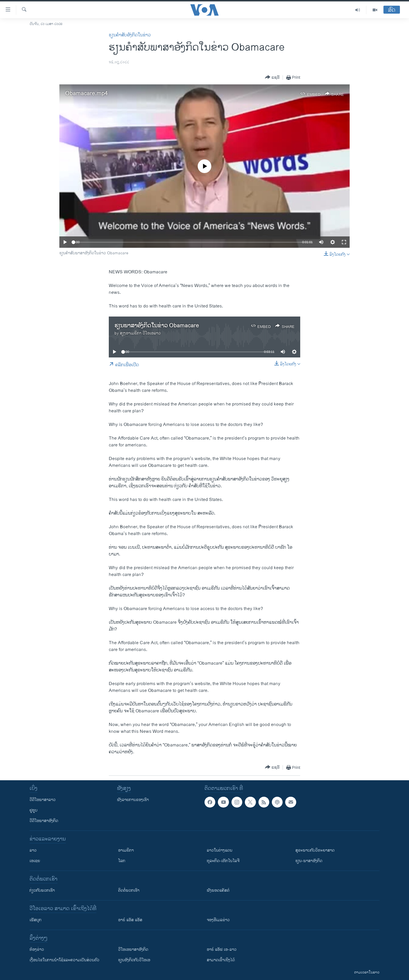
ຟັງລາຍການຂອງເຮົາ (133, 800)
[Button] (272, 77)
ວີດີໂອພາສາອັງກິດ (44, 821)
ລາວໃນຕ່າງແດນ (220, 850)
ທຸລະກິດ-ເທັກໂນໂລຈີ (223, 861)
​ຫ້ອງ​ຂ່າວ (37, 949)
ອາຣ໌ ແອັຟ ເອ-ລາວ (222, 949)
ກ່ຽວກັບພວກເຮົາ (42, 890)
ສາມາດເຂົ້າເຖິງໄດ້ (221, 960)
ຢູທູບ (34, 810)
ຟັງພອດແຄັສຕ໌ (218, 890)
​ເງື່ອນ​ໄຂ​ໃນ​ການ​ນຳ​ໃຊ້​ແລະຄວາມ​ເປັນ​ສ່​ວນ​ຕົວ (64, 960)
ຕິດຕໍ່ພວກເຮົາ (129, 890)
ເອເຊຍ (35, 861)
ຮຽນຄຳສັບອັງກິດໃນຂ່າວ (130, 35)
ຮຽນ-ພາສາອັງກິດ (309, 861)
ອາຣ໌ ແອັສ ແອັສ (130, 920)
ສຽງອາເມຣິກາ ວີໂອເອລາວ (140, 333)
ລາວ (33, 850)
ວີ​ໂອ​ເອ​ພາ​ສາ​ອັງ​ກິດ (133, 949)
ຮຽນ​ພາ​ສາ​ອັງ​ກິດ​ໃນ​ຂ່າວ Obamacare (157, 326)
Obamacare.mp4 (86, 94)
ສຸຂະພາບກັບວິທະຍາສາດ (315, 850)
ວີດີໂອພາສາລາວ (43, 800)
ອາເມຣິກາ (126, 850)
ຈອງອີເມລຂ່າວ (218, 920)
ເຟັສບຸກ (36, 920)
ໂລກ (122, 861)
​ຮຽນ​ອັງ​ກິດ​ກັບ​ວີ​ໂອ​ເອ (134, 960)
